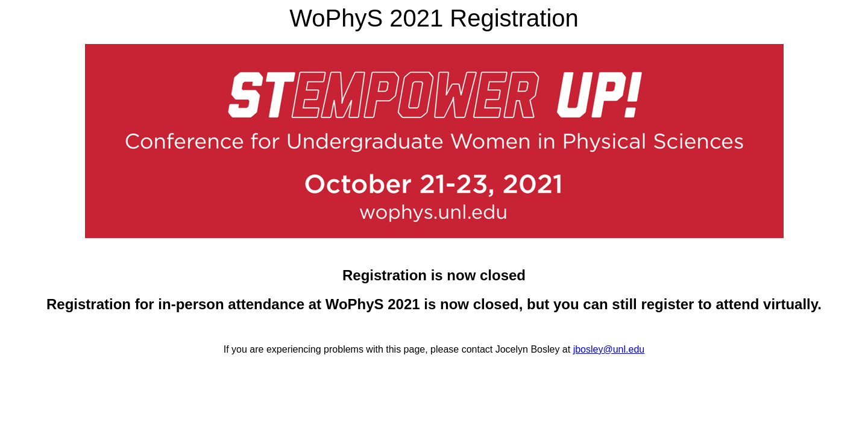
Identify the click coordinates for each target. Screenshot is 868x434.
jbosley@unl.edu (609, 349)
